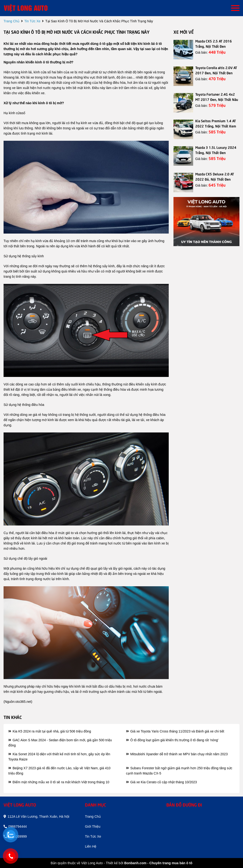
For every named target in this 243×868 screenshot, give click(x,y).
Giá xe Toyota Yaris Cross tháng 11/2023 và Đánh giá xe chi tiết (175, 731)
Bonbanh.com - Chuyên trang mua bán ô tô (158, 863)
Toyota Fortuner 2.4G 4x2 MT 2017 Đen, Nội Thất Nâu (217, 97)
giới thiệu (93, 826)
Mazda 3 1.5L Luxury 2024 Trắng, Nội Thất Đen (216, 150)
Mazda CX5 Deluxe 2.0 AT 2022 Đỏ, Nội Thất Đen (215, 176)
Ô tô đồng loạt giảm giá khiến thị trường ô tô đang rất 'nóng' (172, 740)
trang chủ (12, 21)
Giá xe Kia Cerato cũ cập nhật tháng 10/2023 (161, 782)
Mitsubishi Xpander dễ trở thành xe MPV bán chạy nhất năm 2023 (177, 754)
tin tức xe (32, 21)
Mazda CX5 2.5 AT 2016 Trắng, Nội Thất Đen (214, 43)
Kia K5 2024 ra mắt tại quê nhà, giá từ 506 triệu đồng (50, 731)
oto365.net (23, 702)
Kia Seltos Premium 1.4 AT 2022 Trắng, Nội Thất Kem (216, 123)
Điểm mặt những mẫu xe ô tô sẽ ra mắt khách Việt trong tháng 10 (59, 782)
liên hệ (91, 846)
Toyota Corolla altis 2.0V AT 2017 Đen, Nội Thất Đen (216, 70)
